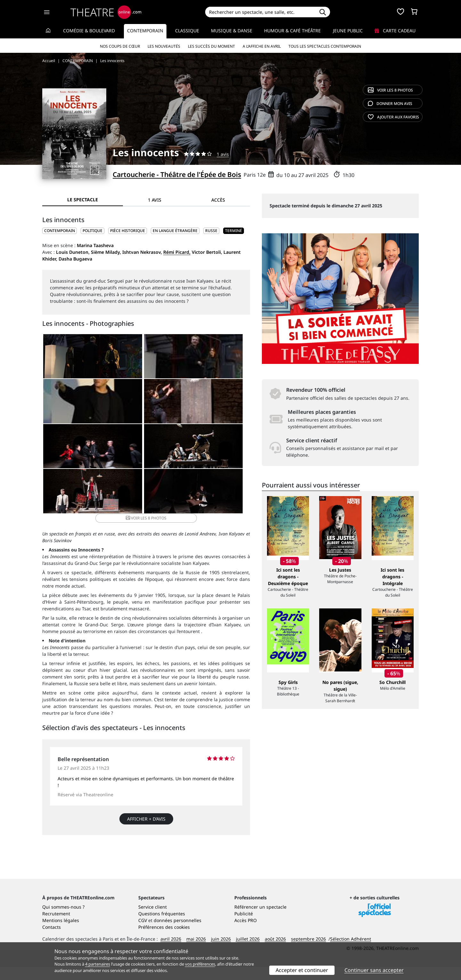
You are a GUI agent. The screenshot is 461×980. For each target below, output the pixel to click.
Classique (187, 31)
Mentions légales (61, 933)
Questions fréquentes (162, 927)
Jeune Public (348, 31)
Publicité (244, 927)
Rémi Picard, (177, 252)
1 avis (223, 154)
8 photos (390, 90)
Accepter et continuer (302, 970)
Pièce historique (128, 231)
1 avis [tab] (155, 200)
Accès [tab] (218, 200)
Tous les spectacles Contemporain (325, 46)
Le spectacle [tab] (83, 200)
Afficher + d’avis (146, 776)
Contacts (52, 940)
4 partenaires (98, 964)
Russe (211, 231)
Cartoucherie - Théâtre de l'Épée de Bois (177, 174)
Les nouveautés (164, 46)
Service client (153, 920)
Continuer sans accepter (374, 970)
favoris (393, 117)
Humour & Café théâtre (292, 31)
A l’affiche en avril (262, 46)
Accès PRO (246, 933)
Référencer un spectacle (260, 920)
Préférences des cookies (164, 940)
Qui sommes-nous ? (63, 920)
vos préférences (200, 964)
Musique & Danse (232, 31)
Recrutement (56, 927)
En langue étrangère (175, 231)
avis (390, 104)
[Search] (260, 12)
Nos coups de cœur (120, 46)
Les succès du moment (211, 46)
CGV (143, 933)
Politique (93, 231)
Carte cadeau (395, 31)
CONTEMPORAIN (60, 231)
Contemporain (145, 31)
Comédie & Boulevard (89, 31)
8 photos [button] (215, 455)
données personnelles (178, 933)
